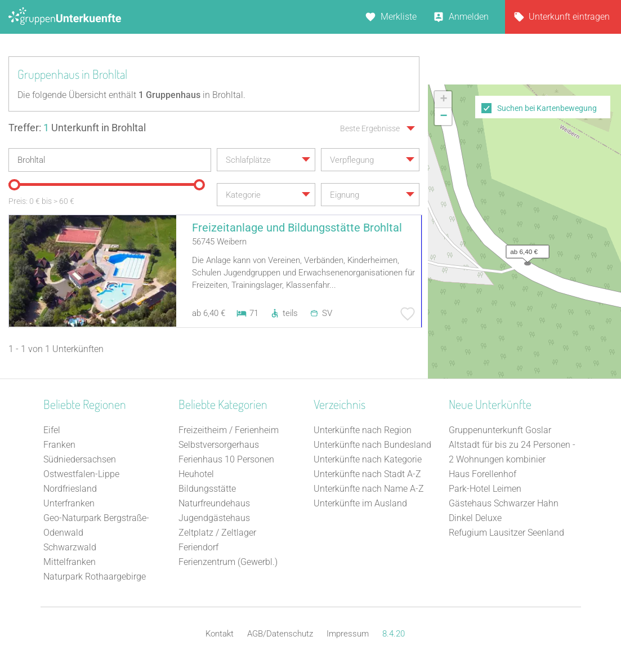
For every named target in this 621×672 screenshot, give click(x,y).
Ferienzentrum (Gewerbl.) (228, 562)
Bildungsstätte (207, 489)
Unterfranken (69, 503)
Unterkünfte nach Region (363, 430)
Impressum (348, 634)
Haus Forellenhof (482, 474)
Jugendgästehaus (214, 518)
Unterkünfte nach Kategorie (368, 459)
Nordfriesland (70, 489)
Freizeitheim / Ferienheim (229, 430)
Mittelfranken (70, 562)
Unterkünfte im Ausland (360, 503)
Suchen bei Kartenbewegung (547, 108)
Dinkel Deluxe (475, 518)
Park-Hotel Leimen (485, 489)
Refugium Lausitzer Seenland (506, 533)
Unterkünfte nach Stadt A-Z (367, 474)
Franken (59, 445)
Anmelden (469, 17)
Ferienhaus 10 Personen (226, 459)
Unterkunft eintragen (569, 17)
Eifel (52, 430)
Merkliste (399, 17)
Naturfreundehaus (214, 503)
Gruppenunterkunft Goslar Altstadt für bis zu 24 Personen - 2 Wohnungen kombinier (512, 445)
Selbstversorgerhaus (219, 445)
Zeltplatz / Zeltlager (217, 533)
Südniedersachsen (80, 459)
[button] (525, 249)
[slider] (14, 185)
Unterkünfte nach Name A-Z (369, 489)
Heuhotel (196, 474)
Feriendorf (198, 547)
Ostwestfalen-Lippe (81, 474)
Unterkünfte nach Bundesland (372, 445)
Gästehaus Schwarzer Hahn (504, 503)
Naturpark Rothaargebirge (95, 577)
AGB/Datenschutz (280, 634)
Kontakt (220, 634)
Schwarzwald (70, 547)
